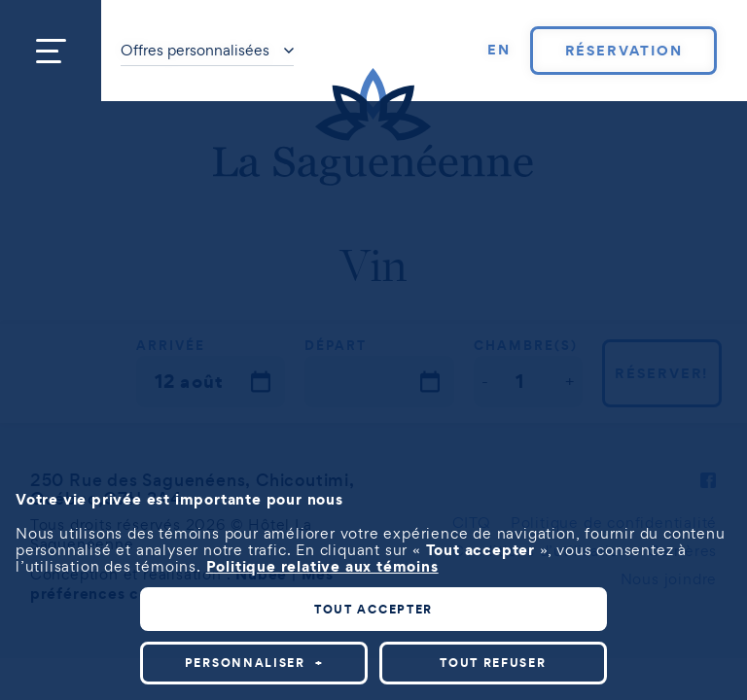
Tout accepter (373, 609)
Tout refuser (493, 663)
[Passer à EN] (499, 51)
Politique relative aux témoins (322, 566)
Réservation (624, 51)
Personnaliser (254, 663)
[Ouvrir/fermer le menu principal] (51, 51)
